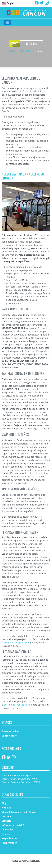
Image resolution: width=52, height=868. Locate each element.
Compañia (7, 830)
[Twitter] (42, 2)
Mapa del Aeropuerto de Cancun (19, 812)
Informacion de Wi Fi (13, 825)
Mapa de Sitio (9, 838)
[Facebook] (37, 2)
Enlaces (6, 834)
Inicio (12, 51)
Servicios (24, 51)
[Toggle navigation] (7, 22)
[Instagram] (47, 2)
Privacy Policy (9, 843)
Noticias (6, 808)
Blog (4, 803)
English (11, 3)
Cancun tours (9, 736)
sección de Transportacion (16, 643)
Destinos (7, 816)
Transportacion (10, 731)
